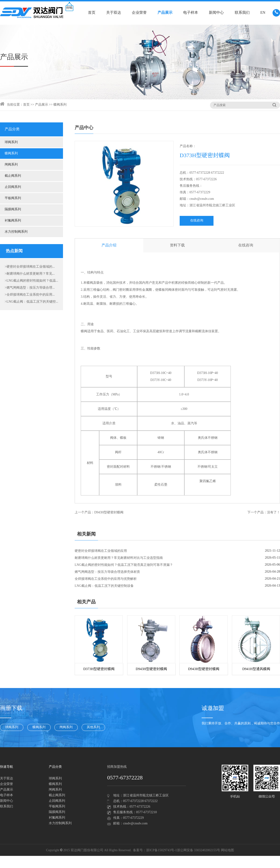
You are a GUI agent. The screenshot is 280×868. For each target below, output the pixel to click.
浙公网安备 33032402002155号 (199, 850)
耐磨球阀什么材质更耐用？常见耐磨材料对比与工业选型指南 (119, 558)
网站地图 (227, 850)
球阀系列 (11, 142)
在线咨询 (197, 221)
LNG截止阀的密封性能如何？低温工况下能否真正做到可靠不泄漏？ (124, 565)
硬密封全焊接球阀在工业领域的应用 (101, 551)
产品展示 (165, 13)
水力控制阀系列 (16, 232)
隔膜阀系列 (13, 209)
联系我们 (242, 13)
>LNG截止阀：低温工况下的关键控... (31, 302)
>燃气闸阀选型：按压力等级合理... (30, 288)
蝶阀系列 (60, 105)
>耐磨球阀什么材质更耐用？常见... (30, 274)
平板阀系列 (13, 198)
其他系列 (93, 727)
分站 (69, 8)
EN (263, 13)
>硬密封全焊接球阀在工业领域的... (30, 267)
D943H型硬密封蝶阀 (109, 513)
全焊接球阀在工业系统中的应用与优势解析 (106, 579)
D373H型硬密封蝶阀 (99, 669)
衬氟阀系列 (13, 221)
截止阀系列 (13, 176)
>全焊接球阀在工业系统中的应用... (30, 295)
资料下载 (177, 245)
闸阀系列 (11, 165)
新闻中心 (216, 13)
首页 (92, 13)
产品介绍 (109, 245)
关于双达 (114, 13)
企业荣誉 (139, 13)
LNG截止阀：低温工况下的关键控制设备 (104, 586)
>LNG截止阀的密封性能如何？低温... (31, 281)
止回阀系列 (13, 187)
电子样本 (191, 13)
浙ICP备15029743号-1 (161, 850)
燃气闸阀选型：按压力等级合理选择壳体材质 (107, 572)
